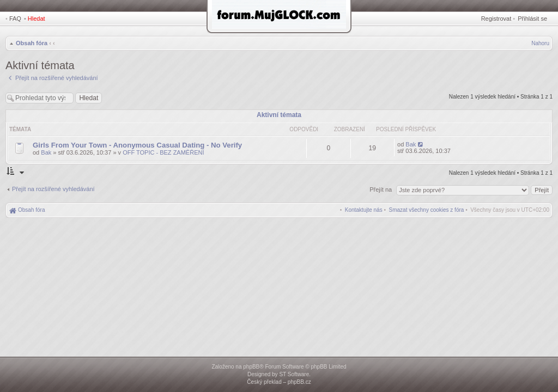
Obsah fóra (32, 43)
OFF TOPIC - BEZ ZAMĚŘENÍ (163, 152)
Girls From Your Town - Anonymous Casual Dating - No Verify (137, 145)
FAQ (15, 19)
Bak (46, 152)
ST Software (294, 374)
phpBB (251, 367)
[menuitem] (427, 210)
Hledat (37, 19)
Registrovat (496, 19)
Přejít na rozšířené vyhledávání (53, 189)
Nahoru (540, 43)
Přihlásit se (532, 19)
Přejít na (381, 189)
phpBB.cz (299, 382)
